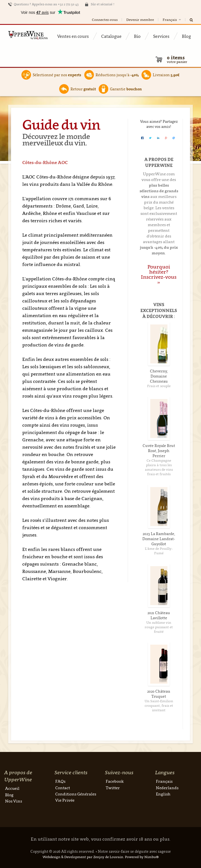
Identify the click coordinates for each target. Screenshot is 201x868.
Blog (186, 36)
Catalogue (111, 36)
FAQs (60, 781)
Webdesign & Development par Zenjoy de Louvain (83, 857)
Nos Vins (14, 801)
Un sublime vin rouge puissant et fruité (159, 627)
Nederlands (167, 788)
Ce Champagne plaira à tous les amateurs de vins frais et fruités (159, 467)
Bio (137, 36)
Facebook (115, 781)
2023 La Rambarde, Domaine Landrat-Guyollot (159, 539)
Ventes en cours (73, 36)
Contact (63, 788)
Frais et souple (159, 386)
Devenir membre (140, 20)
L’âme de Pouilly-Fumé (159, 551)
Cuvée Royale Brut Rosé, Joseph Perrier (159, 451)
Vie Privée (65, 800)
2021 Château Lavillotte (159, 615)
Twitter (113, 788)
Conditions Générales (76, 794)
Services (161, 36)
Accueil (12, 788)
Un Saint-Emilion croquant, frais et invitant (159, 705)
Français (172, 20)
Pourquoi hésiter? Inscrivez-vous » (159, 274)
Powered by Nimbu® (142, 857)
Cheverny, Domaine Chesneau (159, 376)
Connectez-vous (105, 20)
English (163, 794)
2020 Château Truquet (159, 694)
